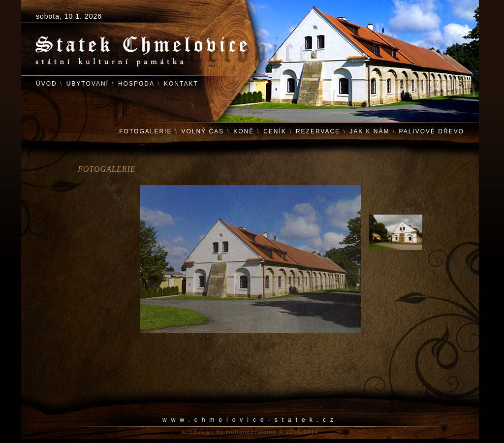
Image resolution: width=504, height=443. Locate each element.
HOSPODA (136, 84)
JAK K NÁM (369, 131)
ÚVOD (47, 84)
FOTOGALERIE (145, 131)
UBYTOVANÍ (88, 84)
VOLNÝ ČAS (203, 131)
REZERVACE (318, 131)
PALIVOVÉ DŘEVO (432, 131)
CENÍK (275, 131)
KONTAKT (181, 84)
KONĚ (244, 131)
